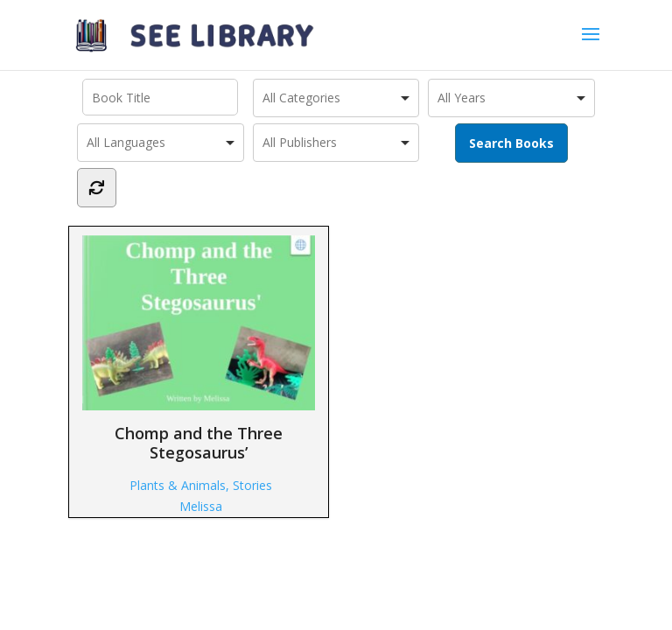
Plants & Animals (178, 485)
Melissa (201, 506)
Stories (252, 485)
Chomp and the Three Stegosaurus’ (199, 349)
